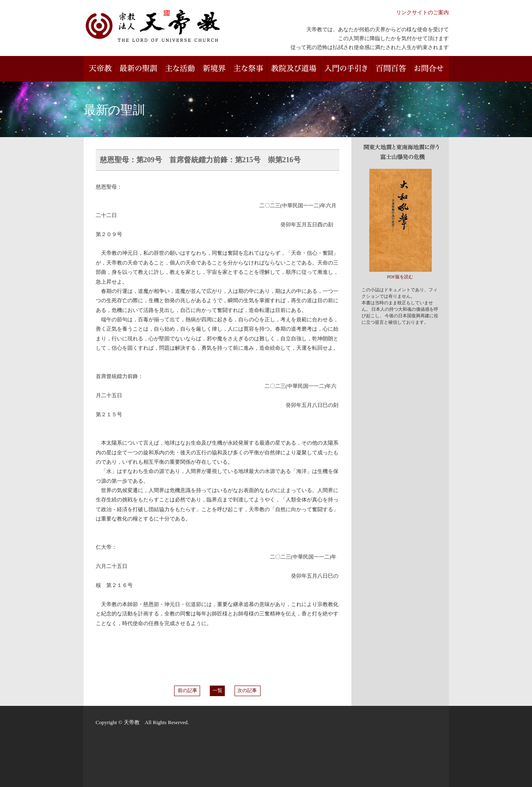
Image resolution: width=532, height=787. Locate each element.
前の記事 (187, 691)
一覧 (218, 691)
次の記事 (248, 691)
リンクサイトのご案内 (422, 12)
